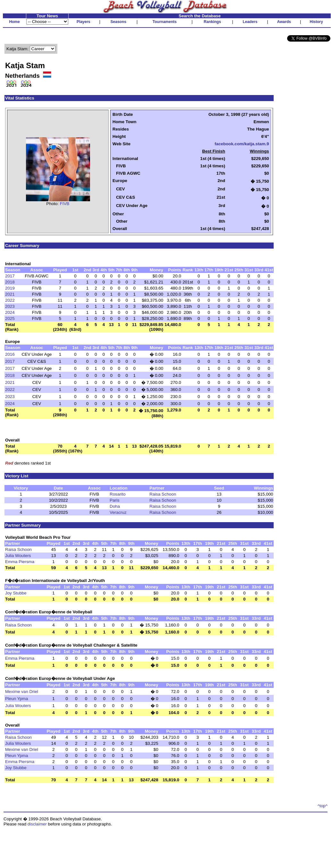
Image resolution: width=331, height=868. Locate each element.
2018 (10, 282)
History (316, 22)
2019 (10, 288)
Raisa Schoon (163, 494)
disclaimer (37, 824)
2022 (10, 300)
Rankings (212, 22)
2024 (10, 312)
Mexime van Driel (22, 692)
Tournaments (165, 22)
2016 (10, 354)
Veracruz (118, 512)
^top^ (323, 806)
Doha (115, 506)
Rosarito (118, 494)
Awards (284, 22)
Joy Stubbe (16, 593)
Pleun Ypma (17, 699)
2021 (10, 294)
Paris (114, 500)
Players (83, 22)
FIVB (65, 204)
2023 (10, 306)
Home (14, 22)
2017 (10, 276)
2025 (10, 319)
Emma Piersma (20, 562)
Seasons (118, 22)
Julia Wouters (18, 556)
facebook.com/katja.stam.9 (242, 144)
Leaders (250, 22)
